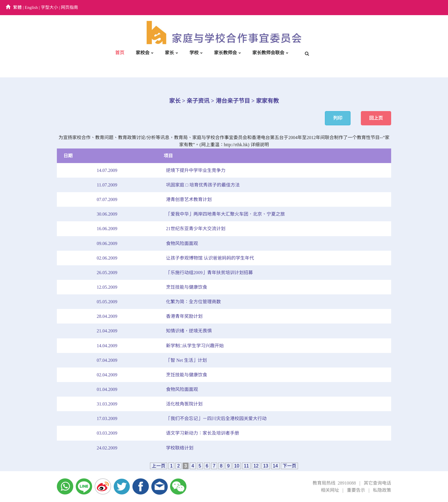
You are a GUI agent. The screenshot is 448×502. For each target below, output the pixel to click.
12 (256, 466)
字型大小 (49, 7)
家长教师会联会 (268, 53)
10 (237, 466)
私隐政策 (382, 490)
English (31, 7)
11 (246, 466)
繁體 (17, 7)
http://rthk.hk (236, 145)
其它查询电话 (377, 483)
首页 (120, 53)
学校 (194, 53)
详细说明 (260, 145)
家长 (169, 53)
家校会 (143, 53)
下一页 (289, 466)
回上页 (376, 118)
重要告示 (356, 490)
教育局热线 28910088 (334, 483)
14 (275, 466)
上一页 (159, 466)
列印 (338, 118)
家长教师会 (225, 53)
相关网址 (330, 490)
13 (266, 466)
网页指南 (69, 7)
